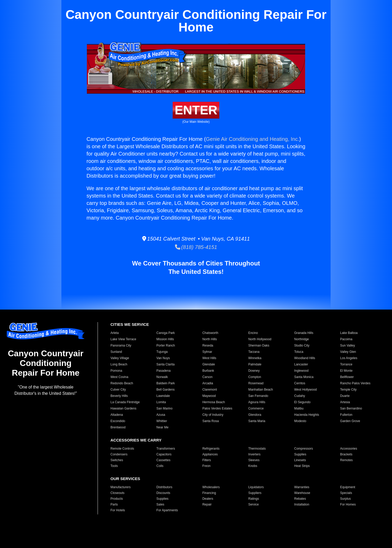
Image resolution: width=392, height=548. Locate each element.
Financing (209, 493)
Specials (346, 493)
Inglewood (301, 371)
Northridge (301, 339)
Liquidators (256, 487)
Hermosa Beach (214, 402)
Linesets (300, 460)
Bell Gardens (165, 390)
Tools (114, 466)
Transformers (166, 449)
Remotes (346, 460)
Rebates (300, 499)
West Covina (119, 377)
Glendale (209, 364)
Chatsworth (210, 333)
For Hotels (118, 510)
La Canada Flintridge (125, 402)
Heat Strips (302, 466)
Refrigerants (211, 449)
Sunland (116, 352)
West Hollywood (305, 390)
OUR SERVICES (125, 479)
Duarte (345, 396)
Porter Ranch (166, 345)
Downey (254, 371)
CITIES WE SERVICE (130, 324)
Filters (207, 460)
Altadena (117, 415)
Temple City (348, 390)
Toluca (299, 352)
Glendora (255, 415)
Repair (207, 504)
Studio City (302, 345)
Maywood (209, 396)
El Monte (346, 371)
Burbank (208, 371)
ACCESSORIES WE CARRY (136, 440)
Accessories (349, 449)
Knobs (253, 466)
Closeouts (117, 493)
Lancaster (301, 364)
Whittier (162, 421)
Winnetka (255, 358)
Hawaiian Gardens (123, 408)
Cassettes (163, 460)
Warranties (302, 487)
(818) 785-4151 (196, 247)
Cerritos (300, 383)
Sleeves (254, 460)
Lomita (161, 402)
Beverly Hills (119, 396)
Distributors (164, 487)
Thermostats (257, 449)
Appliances (210, 454)
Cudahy (300, 396)
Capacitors (164, 454)
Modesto (300, 421)
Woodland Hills (305, 358)
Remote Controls (122, 449)
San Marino (164, 408)
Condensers (119, 454)
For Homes (348, 504)
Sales (160, 504)
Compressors (303, 449)
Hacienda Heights (307, 415)
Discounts (163, 493)
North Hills (210, 339)
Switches (117, 460)
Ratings (254, 499)
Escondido (118, 421)
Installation (302, 504)
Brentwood (118, 427)
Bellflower (347, 377)
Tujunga (162, 352)
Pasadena (163, 371)
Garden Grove (350, 421)
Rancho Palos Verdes (355, 383)
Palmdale (255, 364)
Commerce (256, 408)
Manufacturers (121, 487)
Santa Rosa (211, 421)
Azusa (161, 415)
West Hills (209, 358)
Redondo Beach (122, 383)
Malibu (299, 408)
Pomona (116, 371)
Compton (255, 377)
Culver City (118, 390)
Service (253, 504)
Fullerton (346, 415)
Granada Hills (304, 333)
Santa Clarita (165, 364)
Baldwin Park (166, 383)
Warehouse (302, 493)
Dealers (208, 499)
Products (117, 499)
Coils (160, 466)
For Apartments (167, 510)
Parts (114, 504)
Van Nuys (163, 358)
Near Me (162, 427)
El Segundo (302, 402)
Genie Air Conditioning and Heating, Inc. (252, 139)
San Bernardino (351, 408)
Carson (207, 377)
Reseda (208, 345)
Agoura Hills (257, 402)
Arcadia (208, 383)
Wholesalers (211, 487)
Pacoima (346, 339)
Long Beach (119, 364)
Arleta (115, 333)
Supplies (300, 454)
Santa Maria (257, 421)
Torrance (346, 364)
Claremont (210, 390)
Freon (206, 466)
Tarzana (254, 352)
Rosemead (256, 383)
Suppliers (255, 493)
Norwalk (162, 377)
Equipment (348, 487)
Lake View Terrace (123, 339)
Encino (253, 333)
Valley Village (120, 358)
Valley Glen (348, 352)
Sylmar (207, 352)
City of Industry (213, 415)
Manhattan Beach (261, 390)
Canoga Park (166, 333)
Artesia (345, 402)
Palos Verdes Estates (217, 408)
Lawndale (163, 396)
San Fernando (258, 396)
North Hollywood (260, 339)
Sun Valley (347, 345)
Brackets (346, 454)
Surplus (345, 499)
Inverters (254, 454)
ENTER (196, 110)
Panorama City (121, 345)
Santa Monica (304, 377)
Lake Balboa (349, 333)
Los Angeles (349, 358)
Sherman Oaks (259, 345)
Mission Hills (165, 339)
